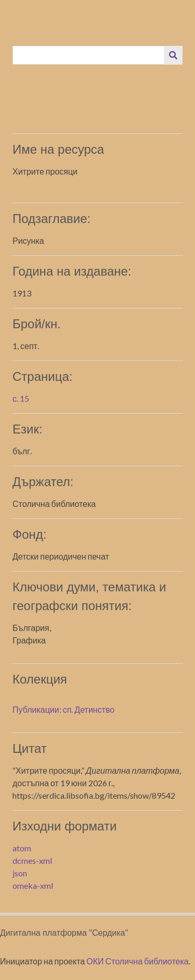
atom (22, 848)
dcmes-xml (32, 860)
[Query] (89, 55)
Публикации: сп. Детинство (63, 709)
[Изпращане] (173, 55)
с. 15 (21, 398)
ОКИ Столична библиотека (138, 961)
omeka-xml (33, 885)
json (20, 873)
